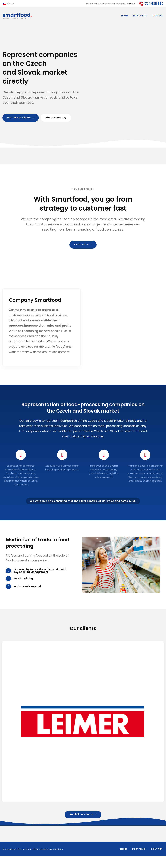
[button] (8, 4)
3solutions (57, 861)
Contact (158, 17)
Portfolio (140, 17)
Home (125, 17)
